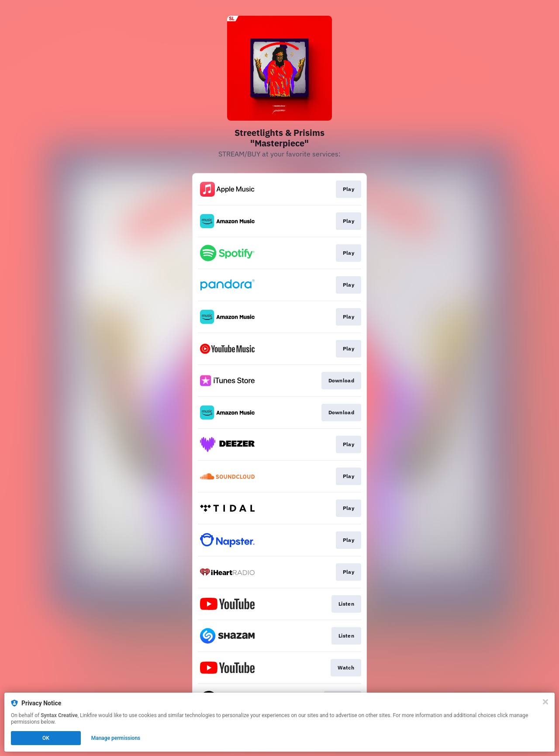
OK (46, 738)
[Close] (545, 702)
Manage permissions (116, 738)
